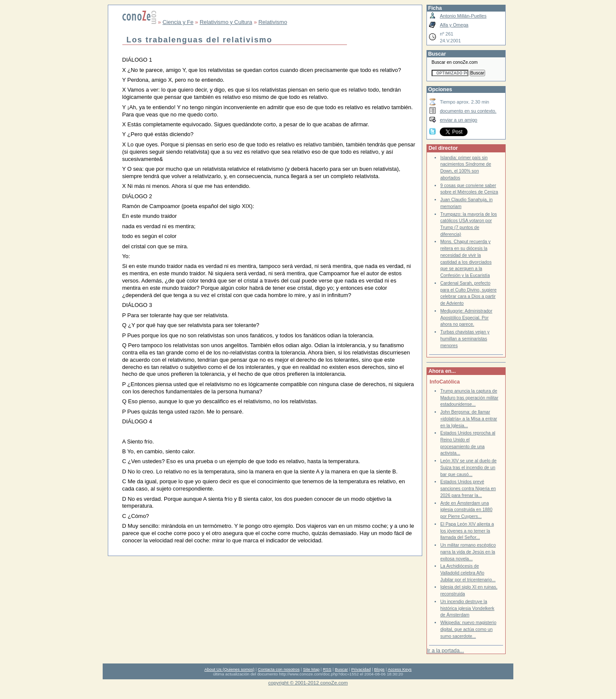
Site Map (311, 669)
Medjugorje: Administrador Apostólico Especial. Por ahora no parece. (466, 318)
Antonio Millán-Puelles (463, 16)
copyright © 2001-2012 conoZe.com (308, 683)
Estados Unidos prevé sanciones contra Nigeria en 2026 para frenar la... (468, 488)
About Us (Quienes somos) (230, 669)
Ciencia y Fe (178, 22)
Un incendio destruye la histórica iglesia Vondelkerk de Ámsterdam (467, 608)
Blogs (379, 669)
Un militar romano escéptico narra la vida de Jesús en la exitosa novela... (468, 552)
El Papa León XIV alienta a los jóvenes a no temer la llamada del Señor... (467, 531)
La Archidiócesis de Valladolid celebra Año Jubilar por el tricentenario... (468, 573)
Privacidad (361, 669)
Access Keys (400, 669)
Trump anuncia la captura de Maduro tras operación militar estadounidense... (469, 398)
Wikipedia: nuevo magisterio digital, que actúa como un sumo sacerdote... (468, 629)
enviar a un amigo (459, 120)
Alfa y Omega (454, 25)
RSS (327, 669)
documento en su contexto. (468, 111)
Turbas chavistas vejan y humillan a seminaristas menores (465, 339)
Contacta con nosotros (279, 669)
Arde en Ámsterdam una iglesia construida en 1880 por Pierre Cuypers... (466, 510)
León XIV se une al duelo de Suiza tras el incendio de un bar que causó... (468, 467)
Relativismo (273, 22)
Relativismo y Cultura (226, 22)
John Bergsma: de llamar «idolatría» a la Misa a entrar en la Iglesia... (469, 419)
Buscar (341, 669)
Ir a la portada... (445, 651)
